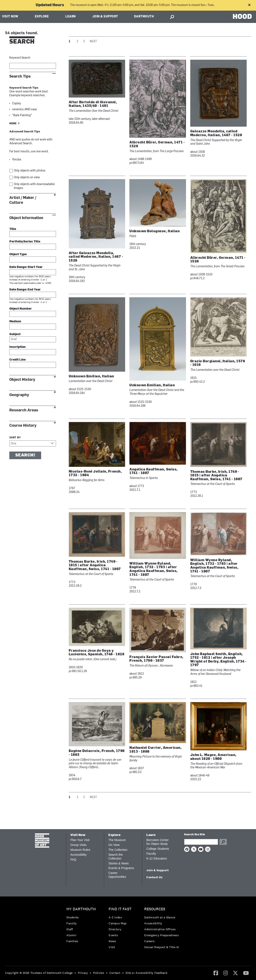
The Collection (118, 850)
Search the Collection (116, 857)
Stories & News (119, 863)
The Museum (117, 840)
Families (72, 941)
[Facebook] (216, 973)
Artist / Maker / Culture (23, 200)
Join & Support (105, 17)
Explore (42, 17)
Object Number (21, 309)
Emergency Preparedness (162, 935)
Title (13, 229)
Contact (115, 973)
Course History (23, 426)
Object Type (18, 254)
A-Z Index (115, 917)
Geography (19, 395)
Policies (99, 973)
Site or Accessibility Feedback (146, 973)
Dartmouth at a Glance (160, 917)
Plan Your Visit (80, 840)
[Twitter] (235, 973)
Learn (71, 17)
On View (114, 845)
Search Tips (20, 76)
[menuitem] (82, 926)
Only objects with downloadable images (34, 186)
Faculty (151, 854)
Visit (112, 947)
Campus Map (118, 923)
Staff (70, 929)
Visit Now (10, 17)
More (13, 124)
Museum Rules (80, 850)
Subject (15, 334)
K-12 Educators (157, 858)
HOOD (242, 16)
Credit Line (17, 360)
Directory (115, 929)
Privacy (83, 973)
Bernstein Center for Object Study (157, 842)
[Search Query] (201, 842)
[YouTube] (246, 973)
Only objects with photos (30, 171)
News (112, 941)
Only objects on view (27, 178)
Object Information (26, 218)
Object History (22, 380)
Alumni (71, 935)
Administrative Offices (160, 929)
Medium (15, 322)
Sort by (15, 438)
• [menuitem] (75, 973)
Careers (149, 941)
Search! (25, 455)
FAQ (73, 860)
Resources (155, 909)
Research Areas (24, 410)
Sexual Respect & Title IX (162, 947)
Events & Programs (121, 868)
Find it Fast (120, 909)
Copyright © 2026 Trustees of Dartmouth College (39, 973)
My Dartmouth (81, 909)
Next (93, 42)
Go (223, 842)
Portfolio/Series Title (25, 242)
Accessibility (78, 855)
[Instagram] (226, 973)
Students (73, 917)
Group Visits (78, 845)
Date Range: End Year (25, 290)
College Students (158, 849)
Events (113, 935)
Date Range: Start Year (26, 267)
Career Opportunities (117, 875)
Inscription (17, 347)
